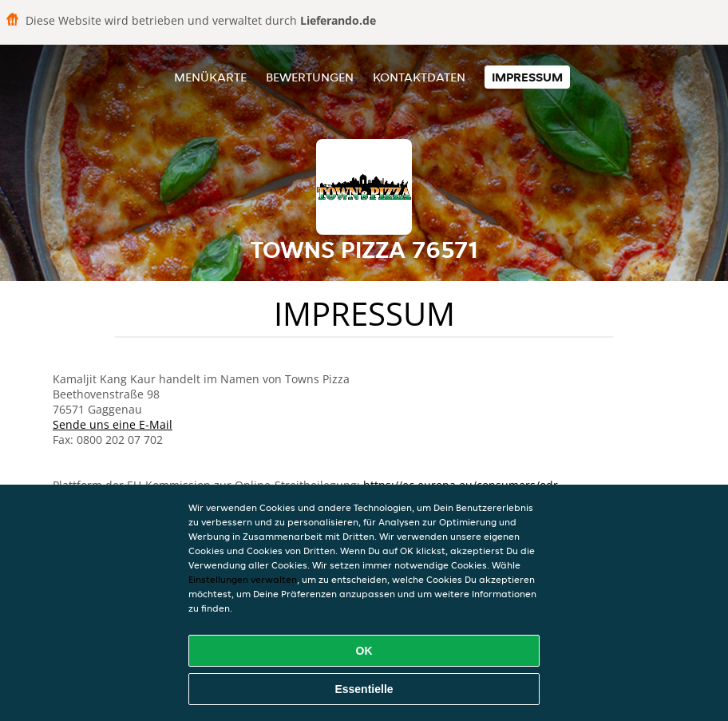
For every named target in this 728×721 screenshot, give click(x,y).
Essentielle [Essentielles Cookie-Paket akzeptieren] (364, 689)
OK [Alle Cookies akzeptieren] (364, 651)
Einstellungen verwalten (243, 579)
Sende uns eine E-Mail (113, 424)
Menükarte (210, 77)
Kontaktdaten (419, 77)
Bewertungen (310, 77)
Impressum (527, 77)
